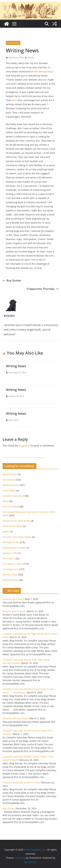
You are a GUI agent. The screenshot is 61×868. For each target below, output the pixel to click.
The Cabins (9, 558)
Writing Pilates (10, 580)
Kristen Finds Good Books (16, 521)
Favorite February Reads (16, 718)
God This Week (11, 507)
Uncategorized (10, 569)
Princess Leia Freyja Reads (17, 537)
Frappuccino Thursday (43, 289)
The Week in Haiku (13, 564)
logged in (24, 445)
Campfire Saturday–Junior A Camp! (21, 782)
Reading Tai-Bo (11, 542)
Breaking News (11, 485)
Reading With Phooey (14, 548)
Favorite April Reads (14, 599)
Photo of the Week (12, 526)
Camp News (9, 490)
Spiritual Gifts (10, 553)
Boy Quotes (12, 280)
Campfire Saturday (13, 496)
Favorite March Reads (14, 611)
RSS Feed (13, 591)
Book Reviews (10, 474)
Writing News (13, 43)
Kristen (31, 57)
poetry (6, 532)
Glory (5, 501)
